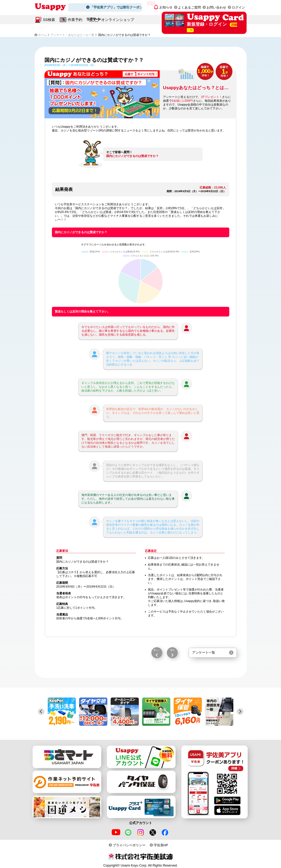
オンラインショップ (118, 20)
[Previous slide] (41, 712)
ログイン (238, 7)
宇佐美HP (161, 845)
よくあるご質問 (189, 7)
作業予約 (75, 20)
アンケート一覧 (204, 653)
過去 (172, 650)
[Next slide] (240, 712)
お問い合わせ (216, 7)
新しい (157, 650)
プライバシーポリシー (129, 845)
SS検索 (49, 20)
